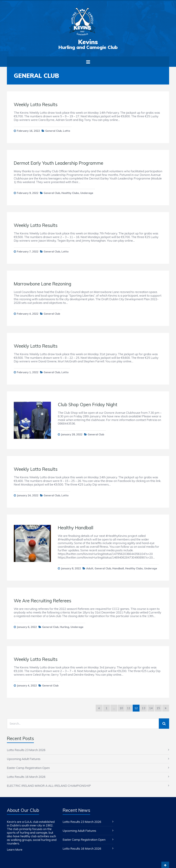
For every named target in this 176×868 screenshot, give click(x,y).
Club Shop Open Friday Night (88, 405)
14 (151, 708)
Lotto (66, 131)
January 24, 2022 (28, 495)
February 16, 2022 (28, 131)
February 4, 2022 (28, 314)
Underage (87, 193)
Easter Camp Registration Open (28, 768)
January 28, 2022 (72, 434)
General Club (53, 131)
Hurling (65, 627)
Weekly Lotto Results (36, 105)
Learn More (15, 850)
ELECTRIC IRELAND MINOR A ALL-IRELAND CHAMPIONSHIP (49, 786)
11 (129, 708)
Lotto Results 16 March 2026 (26, 777)
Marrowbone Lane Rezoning (42, 284)
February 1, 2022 (28, 372)
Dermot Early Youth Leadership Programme (58, 163)
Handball (118, 568)
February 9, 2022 (28, 193)
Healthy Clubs (70, 193)
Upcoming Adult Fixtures (24, 759)
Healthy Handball (76, 528)
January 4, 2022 (27, 686)
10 (121, 708)
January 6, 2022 (27, 627)
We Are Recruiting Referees (42, 601)
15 (158, 708)
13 (143, 708)
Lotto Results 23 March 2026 (26, 750)
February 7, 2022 (28, 252)
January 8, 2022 (71, 568)
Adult (90, 568)
